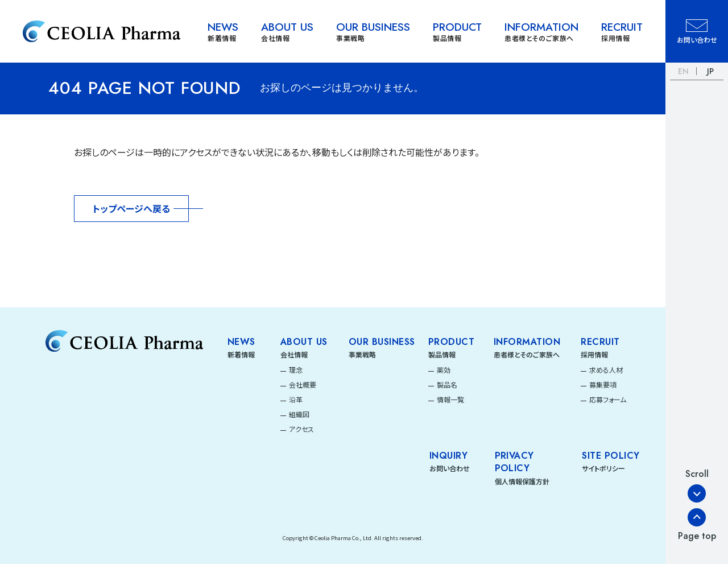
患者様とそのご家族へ (527, 354)
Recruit (600, 342)
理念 (296, 370)
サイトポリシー (603, 468)
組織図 (299, 414)
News (241, 342)
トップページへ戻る (131, 208)
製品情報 (442, 354)
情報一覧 (450, 399)
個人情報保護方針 (522, 481)
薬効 (444, 370)
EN (683, 71)
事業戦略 (362, 354)
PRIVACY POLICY (514, 462)
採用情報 (594, 354)
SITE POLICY (611, 456)
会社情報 (294, 354)
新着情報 (241, 354)
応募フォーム (608, 399)
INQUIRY (448, 456)
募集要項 (603, 384)
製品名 (447, 384)
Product (451, 342)
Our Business (382, 342)
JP (710, 71)
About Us (304, 342)
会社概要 (303, 384)
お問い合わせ (450, 468)
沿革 (296, 399)
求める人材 (606, 370)
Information (527, 342)
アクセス (301, 429)
